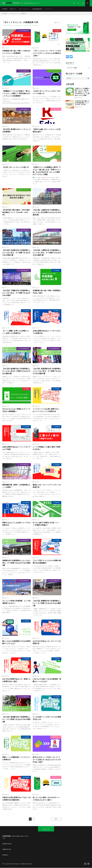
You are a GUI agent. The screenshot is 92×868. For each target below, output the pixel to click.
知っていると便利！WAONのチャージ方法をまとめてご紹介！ (46, 799)
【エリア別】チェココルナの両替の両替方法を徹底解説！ (47, 562)
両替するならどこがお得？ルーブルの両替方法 (16, 524)
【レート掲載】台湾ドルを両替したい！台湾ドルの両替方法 (16, 332)
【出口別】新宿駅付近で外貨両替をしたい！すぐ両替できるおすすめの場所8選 (16, 719)
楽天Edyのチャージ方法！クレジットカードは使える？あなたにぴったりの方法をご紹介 (47, 760)
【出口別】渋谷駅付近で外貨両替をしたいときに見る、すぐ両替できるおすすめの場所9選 (16, 253)
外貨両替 (5, 9)
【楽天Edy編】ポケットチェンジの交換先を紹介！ (47, 131)
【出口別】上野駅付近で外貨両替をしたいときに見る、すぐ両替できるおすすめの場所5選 (47, 253)
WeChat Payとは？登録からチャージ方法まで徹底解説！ (16, 410)
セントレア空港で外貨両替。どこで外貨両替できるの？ (16, 602)
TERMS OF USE (7, 850)
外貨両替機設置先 (37, 9)
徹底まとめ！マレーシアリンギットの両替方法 (47, 486)
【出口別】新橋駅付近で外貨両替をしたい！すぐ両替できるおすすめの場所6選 (47, 603)
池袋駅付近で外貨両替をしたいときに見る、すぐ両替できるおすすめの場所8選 (16, 563)
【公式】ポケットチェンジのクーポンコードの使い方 (47, 92)
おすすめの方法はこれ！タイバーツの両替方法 (47, 642)
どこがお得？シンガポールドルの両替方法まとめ (47, 718)
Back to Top (46, 829)
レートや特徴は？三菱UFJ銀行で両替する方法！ (46, 448)
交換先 (58, 31)
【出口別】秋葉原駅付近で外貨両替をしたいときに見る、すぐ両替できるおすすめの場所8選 (47, 371)
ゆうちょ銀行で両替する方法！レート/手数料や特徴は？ (46, 524)
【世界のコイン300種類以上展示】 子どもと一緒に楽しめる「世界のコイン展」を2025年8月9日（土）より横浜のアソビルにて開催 (47, 171)
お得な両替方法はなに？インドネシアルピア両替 (16, 448)
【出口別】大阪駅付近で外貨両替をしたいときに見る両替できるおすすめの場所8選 (47, 212)
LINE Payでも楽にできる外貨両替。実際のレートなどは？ (47, 680)
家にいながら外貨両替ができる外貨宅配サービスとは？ (16, 642)
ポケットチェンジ (24, 9)
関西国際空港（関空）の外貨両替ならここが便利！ (16, 486)
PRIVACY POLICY (7, 844)
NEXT (56, 819)
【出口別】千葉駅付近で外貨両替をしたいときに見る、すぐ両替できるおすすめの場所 (16, 293)
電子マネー (13, 9)
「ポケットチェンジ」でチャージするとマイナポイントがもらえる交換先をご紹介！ (47, 53)
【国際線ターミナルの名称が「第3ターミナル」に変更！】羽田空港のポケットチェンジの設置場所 (16, 93)
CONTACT (5, 855)
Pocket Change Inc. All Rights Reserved (21, 864)
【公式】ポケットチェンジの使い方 (16, 167)
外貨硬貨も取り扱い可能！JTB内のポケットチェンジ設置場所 (16, 52)
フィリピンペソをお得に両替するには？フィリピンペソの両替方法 (46, 410)
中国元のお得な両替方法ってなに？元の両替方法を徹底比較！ (16, 799)
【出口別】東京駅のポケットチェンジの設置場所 (16, 131)
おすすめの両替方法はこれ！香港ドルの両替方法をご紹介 (16, 680)
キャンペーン (49, 9)
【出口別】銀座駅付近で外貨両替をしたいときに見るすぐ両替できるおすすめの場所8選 (16, 371)
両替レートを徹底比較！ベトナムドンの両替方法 (16, 758)
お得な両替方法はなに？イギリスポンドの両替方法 (47, 332)
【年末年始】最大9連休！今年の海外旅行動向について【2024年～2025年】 (16, 212)
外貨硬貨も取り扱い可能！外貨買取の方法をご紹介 (47, 292)
